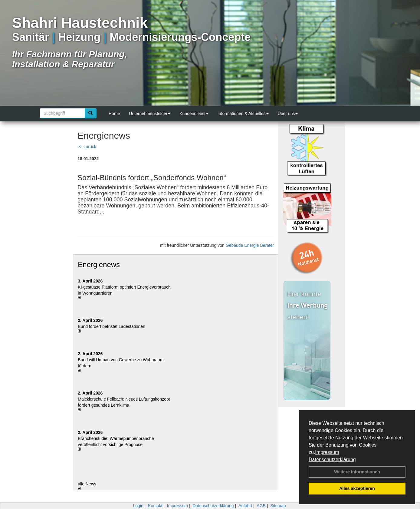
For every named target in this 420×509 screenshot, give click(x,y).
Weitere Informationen (357, 472)
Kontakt (155, 506)
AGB (261, 506)
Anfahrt (245, 506)
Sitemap (278, 506)
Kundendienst (194, 114)
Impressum (327, 452)
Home (114, 114)
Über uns (288, 114)
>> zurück (87, 147)
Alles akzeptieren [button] (357, 488)
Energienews (99, 264)
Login (138, 506)
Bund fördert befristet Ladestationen (112, 326)
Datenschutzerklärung (332, 459)
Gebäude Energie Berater (250, 245)
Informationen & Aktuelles (243, 114)
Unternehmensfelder (150, 114)
